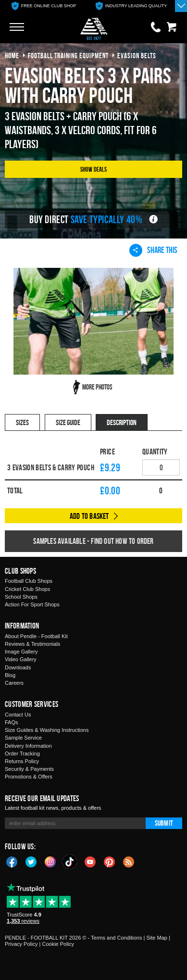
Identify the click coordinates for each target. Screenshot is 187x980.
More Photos (97, 387)
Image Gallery (21, 652)
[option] (44, 6)
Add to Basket (89, 516)
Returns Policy (22, 761)
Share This (153, 250)
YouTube (90, 861)
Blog (10, 675)
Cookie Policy (58, 944)
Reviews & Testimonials (32, 644)
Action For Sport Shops (32, 604)
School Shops (21, 597)
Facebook (12, 861)
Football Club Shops (29, 581)
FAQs (12, 722)
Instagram (50, 861)
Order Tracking (22, 754)
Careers (14, 683)
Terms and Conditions (116, 938)
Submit (164, 823)
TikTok (70, 862)
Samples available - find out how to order (93, 541)
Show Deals (94, 169)
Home (12, 56)
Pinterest (110, 861)
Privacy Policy (21, 944)
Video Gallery (21, 659)
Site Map (156, 938)
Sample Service (23, 738)
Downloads (18, 667)
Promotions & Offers (29, 777)
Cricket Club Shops (27, 589)
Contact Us (18, 715)
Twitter (31, 861)
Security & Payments (29, 769)
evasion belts (137, 56)
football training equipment (68, 56)
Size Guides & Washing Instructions (47, 730)
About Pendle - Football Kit (36, 636)
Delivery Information (28, 746)
